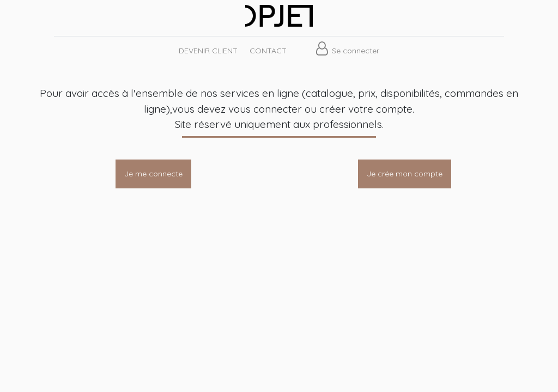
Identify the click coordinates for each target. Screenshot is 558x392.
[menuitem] (208, 51)
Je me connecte (153, 174)
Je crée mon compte (405, 174)
